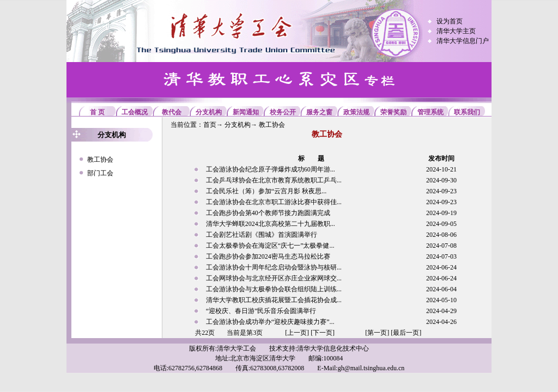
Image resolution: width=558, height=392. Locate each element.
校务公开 (283, 112)
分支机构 (209, 112)
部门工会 (100, 173)
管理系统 (430, 112)
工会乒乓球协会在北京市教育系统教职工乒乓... (274, 180)
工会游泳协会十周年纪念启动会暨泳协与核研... (274, 267)
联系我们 (467, 112)
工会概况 (135, 112)
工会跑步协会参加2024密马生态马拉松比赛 (268, 256)
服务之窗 (319, 112)
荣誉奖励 (393, 112)
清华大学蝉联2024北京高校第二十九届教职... (271, 224)
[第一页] (377, 333)
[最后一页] (406, 333)
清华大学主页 (456, 31)
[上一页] (297, 333)
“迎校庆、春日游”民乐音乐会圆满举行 (261, 311)
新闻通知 (246, 112)
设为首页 (450, 21)
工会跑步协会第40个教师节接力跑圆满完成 (268, 213)
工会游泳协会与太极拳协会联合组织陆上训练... (274, 289)
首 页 (97, 112)
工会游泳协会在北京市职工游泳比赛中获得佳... (274, 202)
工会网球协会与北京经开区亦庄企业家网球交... (274, 278)
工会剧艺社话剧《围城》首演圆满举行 (262, 235)
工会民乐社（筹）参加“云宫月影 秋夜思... (266, 191)
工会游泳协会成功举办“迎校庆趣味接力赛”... (270, 322)
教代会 (172, 112)
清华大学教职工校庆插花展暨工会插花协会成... (274, 300)
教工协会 (100, 160)
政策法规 (356, 112)
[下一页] (323, 333)
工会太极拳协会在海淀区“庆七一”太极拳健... (270, 246)
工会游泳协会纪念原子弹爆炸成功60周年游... (271, 169)
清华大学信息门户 (463, 41)
